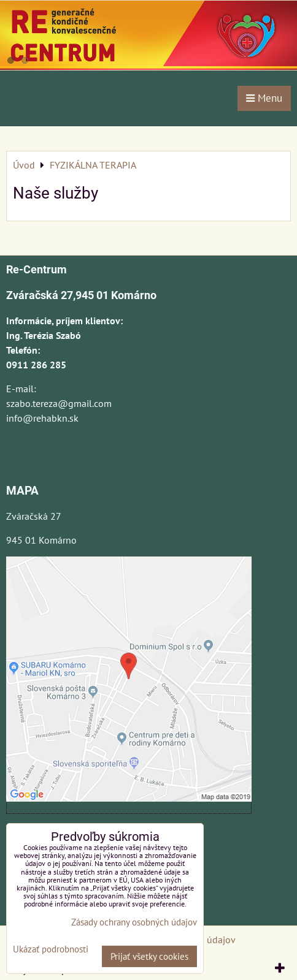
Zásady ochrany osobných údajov (134, 922)
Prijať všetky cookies (149, 956)
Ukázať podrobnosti (51, 950)
